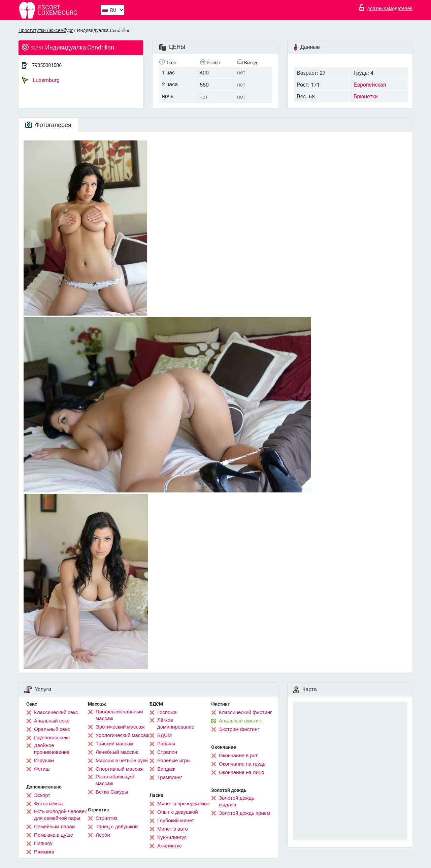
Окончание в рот (238, 756)
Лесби (103, 835)
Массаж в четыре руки (122, 761)
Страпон (167, 752)
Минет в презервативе (183, 804)
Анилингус (169, 846)
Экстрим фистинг (239, 729)
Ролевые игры (174, 761)
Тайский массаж (114, 744)
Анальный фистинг (241, 721)
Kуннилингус (172, 837)
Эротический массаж (120, 727)
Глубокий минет (176, 821)
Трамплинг (170, 777)
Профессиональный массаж (119, 715)
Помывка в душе (54, 835)
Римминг (44, 852)
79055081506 (47, 65)
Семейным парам (55, 827)
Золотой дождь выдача (237, 801)
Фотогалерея (48, 125)
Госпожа (167, 712)
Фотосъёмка (48, 804)
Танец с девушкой (117, 827)
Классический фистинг (245, 712)
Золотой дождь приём (244, 813)
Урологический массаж (122, 735)
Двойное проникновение (52, 749)
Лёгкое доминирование (176, 724)
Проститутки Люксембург (46, 30)
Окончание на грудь (242, 764)
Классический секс (56, 712)
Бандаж (166, 769)
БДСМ (164, 735)
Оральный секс (52, 729)
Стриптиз (107, 818)
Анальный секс (52, 721)
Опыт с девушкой (178, 812)
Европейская (370, 85)
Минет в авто (173, 829)
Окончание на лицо (242, 772)
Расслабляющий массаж (115, 780)
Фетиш (42, 769)
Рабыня (166, 744)
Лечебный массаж (117, 752)
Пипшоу (43, 843)
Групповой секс (52, 738)
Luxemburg (41, 80)
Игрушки (44, 761)
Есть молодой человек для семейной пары (60, 815)
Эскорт (42, 795)
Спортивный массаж (120, 769)
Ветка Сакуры (112, 792)
